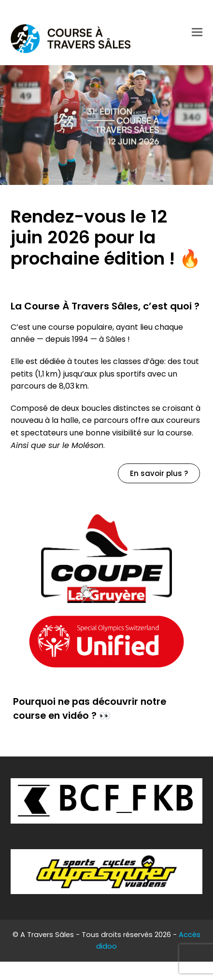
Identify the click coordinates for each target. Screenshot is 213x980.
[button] (197, 32)
